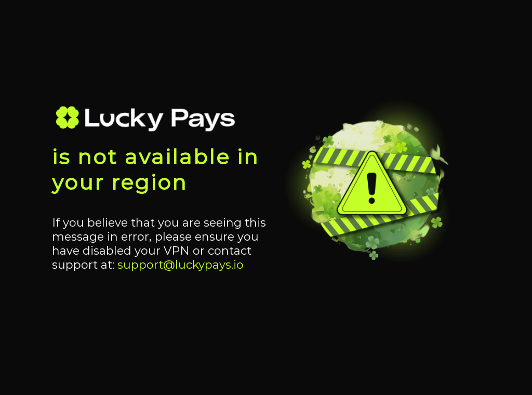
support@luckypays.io (181, 265)
